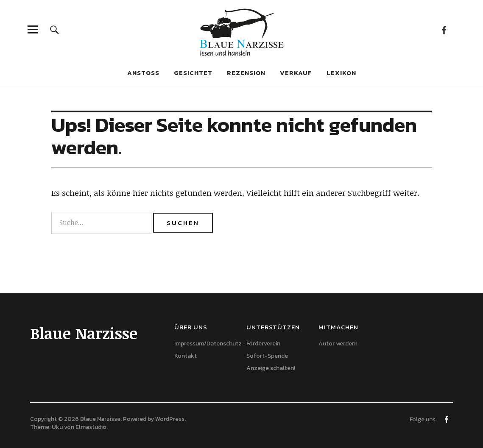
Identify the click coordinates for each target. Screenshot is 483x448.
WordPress (170, 419)
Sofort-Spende (267, 356)
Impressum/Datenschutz (208, 344)
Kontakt (186, 356)
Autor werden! (338, 344)
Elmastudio (91, 427)
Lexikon (341, 73)
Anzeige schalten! (271, 368)
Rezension (246, 73)
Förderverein (263, 344)
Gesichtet (193, 73)
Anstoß (143, 73)
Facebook (444, 29)
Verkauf (296, 73)
